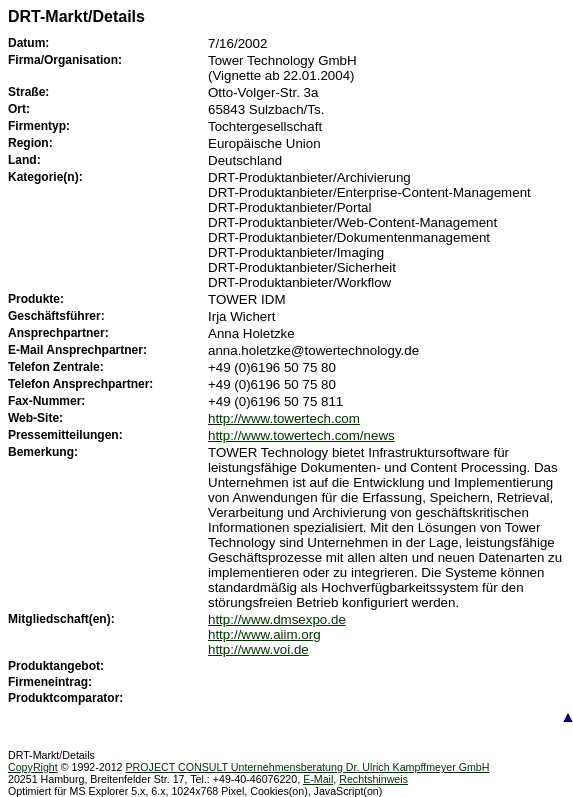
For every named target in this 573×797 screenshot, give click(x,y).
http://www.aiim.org (264, 634)
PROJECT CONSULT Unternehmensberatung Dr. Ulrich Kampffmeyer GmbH (307, 767)
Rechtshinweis (373, 779)
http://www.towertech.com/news (301, 435)
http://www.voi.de (258, 649)
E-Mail (318, 779)
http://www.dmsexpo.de (277, 619)
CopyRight (33, 767)
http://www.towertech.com (284, 418)
